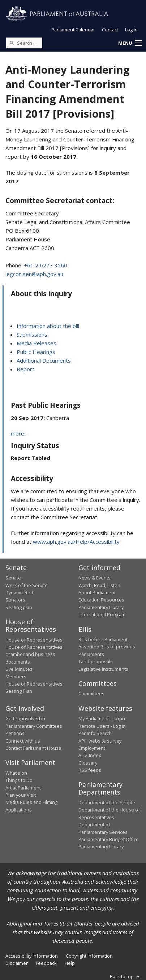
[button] (130, 43)
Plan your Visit (21, 795)
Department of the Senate (107, 802)
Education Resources (101, 600)
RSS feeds (90, 770)
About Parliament (97, 592)
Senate (13, 578)
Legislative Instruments (103, 669)
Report (25, 369)
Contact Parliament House (33, 748)
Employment (92, 748)
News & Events (95, 578)
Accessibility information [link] (32, 956)
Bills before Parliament (103, 639)
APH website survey (100, 741)
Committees (91, 694)
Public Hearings (36, 352)
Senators (15, 600)
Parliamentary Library (101, 607)
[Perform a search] (12, 43)
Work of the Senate (27, 585)
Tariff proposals (96, 661)
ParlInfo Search (95, 733)
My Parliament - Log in (102, 718)
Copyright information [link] (89, 956)
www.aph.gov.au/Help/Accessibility (76, 542)
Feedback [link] (46, 963)
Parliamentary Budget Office (109, 839)
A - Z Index (90, 755)
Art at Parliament (23, 788)
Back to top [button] (125, 976)
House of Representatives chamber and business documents (34, 654)
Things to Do (19, 780)
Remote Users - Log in (102, 726)
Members (16, 677)
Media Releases (36, 343)
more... (19, 433)
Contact (110, 30)
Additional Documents (44, 360)
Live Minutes (19, 669)
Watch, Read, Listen (99, 585)
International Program (102, 614)
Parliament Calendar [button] (73, 30)
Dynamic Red (19, 592)
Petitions (15, 733)
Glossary (88, 763)
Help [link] (70, 963)
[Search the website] (24, 43)
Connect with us (23, 741)
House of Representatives (34, 640)
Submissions (32, 334)
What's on (16, 773)
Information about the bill (48, 326)
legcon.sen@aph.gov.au (34, 274)
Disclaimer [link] (17, 963)
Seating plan (19, 607)
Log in (131, 30)
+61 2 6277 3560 (46, 265)
